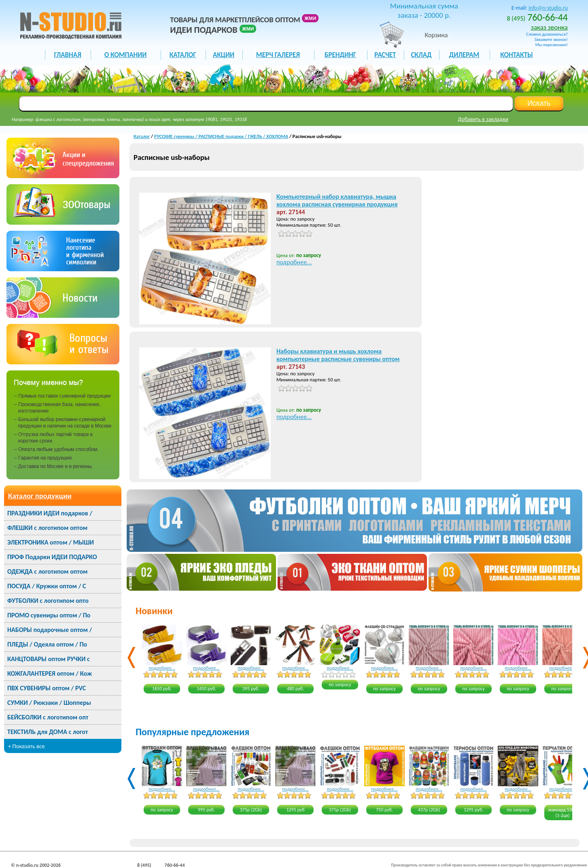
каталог (183, 55)
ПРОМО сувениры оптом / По (49, 615)
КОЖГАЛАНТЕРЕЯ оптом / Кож (50, 673)
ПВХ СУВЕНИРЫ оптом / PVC (47, 688)
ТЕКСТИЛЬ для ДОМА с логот (48, 732)
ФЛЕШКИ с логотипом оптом (47, 528)
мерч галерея (278, 55)
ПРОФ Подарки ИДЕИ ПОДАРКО (52, 557)
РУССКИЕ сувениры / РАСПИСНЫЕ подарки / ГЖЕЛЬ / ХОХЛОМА (221, 136)
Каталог (142, 136)
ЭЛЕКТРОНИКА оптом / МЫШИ (51, 542)
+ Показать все (27, 746)
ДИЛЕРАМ (464, 55)
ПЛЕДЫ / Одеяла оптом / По (47, 644)
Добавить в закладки (483, 119)
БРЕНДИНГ (340, 55)
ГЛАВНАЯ (67, 55)
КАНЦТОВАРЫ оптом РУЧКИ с (49, 659)
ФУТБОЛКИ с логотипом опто (48, 601)
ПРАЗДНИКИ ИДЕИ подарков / (50, 513)
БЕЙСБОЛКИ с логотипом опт (48, 717)
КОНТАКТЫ (516, 55)
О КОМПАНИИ (126, 55)
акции (224, 55)
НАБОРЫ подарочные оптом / (50, 630)
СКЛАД (421, 55)
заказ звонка (549, 27)
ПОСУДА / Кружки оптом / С (47, 586)
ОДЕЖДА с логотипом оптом (47, 571)
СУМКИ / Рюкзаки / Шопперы (49, 703)
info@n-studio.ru (548, 8)
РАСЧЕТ (385, 55)
